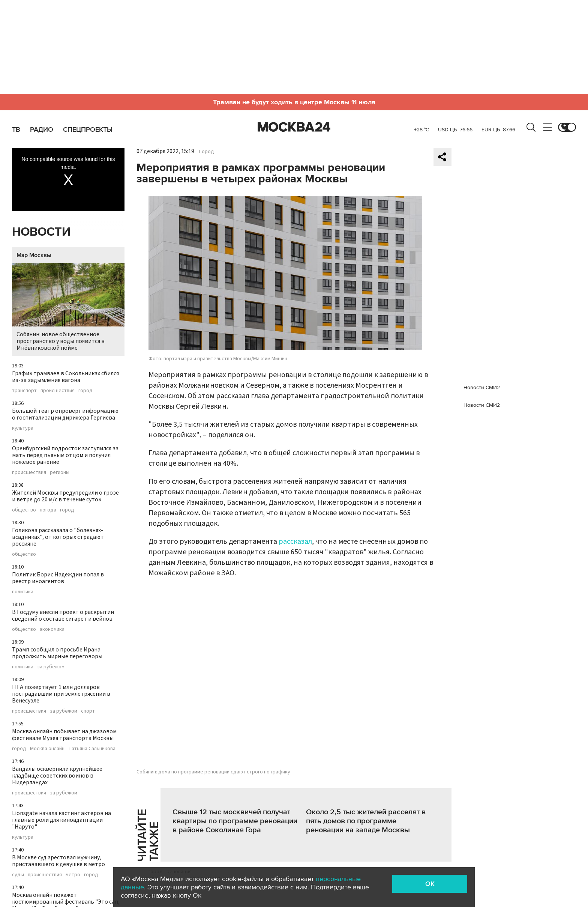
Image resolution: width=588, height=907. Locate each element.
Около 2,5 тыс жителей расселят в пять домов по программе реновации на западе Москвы (366, 821)
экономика (52, 629)
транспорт (24, 391)
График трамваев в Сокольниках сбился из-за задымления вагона (65, 377)
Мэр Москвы (34, 255)
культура (23, 428)
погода (48, 510)
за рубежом (51, 667)
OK (430, 884)
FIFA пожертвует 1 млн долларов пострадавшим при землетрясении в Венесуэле (61, 694)
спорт (88, 711)
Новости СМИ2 (482, 387)
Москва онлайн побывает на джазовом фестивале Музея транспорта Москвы (64, 735)
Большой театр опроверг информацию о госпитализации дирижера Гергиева (65, 414)
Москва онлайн (47, 749)
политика (23, 592)
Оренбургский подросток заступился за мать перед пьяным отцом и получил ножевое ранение (65, 455)
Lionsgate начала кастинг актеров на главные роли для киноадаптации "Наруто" (61, 820)
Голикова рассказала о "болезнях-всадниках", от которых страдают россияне (58, 537)
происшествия (58, 391)
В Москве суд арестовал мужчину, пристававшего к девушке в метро (58, 861)
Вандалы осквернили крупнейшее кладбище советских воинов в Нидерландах (57, 776)
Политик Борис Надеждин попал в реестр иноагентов (58, 578)
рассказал (295, 541)
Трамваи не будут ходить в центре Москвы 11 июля (294, 102)
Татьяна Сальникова (92, 749)
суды (18, 875)
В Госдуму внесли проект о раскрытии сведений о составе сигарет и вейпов (63, 615)
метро (73, 875)
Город (207, 152)
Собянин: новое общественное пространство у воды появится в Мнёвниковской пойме (68, 308)
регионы (60, 472)
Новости (41, 232)
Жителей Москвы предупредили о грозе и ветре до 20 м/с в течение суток (65, 496)
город (85, 391)
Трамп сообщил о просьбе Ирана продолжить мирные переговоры (57, 653)
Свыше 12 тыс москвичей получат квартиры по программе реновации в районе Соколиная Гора (235, 821)
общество (24, 510)
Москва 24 (294, 127)
